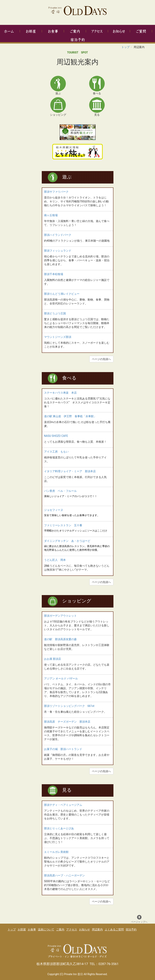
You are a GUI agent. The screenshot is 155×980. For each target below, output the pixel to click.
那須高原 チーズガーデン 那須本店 (67, 722)
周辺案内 (97, 929)
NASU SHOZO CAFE (56, 436)
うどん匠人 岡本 (55, 560)
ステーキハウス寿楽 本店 (60, 393)
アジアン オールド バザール (61, 678)
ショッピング (77, 601)
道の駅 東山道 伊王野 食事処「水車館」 (70, 416)
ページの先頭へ (101, 359)
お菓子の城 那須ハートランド (63, 749)
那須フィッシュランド (58, 251)
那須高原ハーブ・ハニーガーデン (64, 875)
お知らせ (84, 929)
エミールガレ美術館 (56, 852)
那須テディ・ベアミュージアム (63, 805)
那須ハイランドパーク (58, 235)
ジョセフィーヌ (54, 510)
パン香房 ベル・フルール (60, 491)
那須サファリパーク (56, 192)
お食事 (32, 929)
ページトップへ (139, 919)
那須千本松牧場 (54, 274)
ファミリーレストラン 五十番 (63, 525)
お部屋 (22, 929)
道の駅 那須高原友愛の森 (60, 639)
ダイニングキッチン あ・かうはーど (67, 541)
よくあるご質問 (114, 929)
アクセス (72, 929)
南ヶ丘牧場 (51, 215)
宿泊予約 (131, 929)
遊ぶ (67, 177)
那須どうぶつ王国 (55, 313)
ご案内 (60, 929)
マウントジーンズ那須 (58, 337)
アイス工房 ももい (56, 452)
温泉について (46, 929)
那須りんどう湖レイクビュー (62, 294)
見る (67, 790)
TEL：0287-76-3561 (104, 964)
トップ (125, 47)
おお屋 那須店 (53, 659)
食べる (69, 378)
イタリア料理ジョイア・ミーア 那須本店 (70, 471)
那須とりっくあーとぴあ (59, 828)
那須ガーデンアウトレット (60, 616)
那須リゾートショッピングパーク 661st (69, 706)
